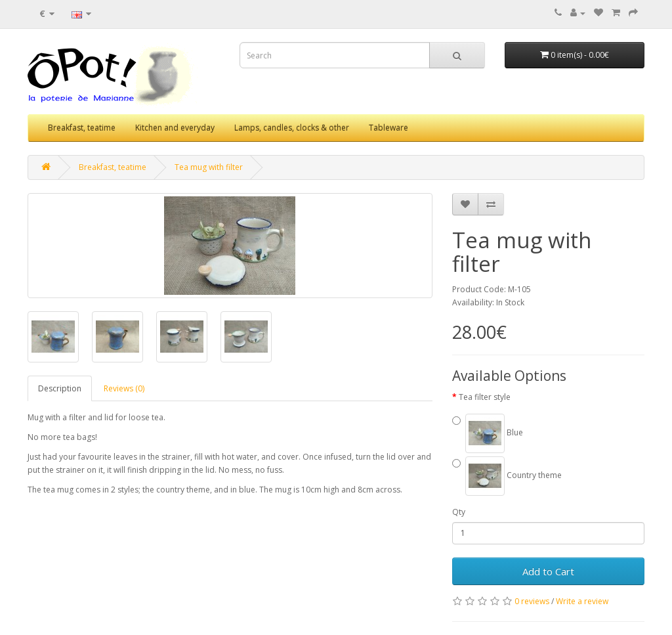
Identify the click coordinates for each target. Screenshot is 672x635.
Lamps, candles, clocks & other (292, 128)
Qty (459, 512)
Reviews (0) (124, 388)
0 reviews (532, 601)
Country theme (507, 476)
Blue (488, 433)
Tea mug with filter (209, 167)
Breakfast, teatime (82, 128)
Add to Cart (548, 571)
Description (60, 388)
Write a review (582, 601)
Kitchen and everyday (175, 128)
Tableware (388, 128)
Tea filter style (485, 397)
